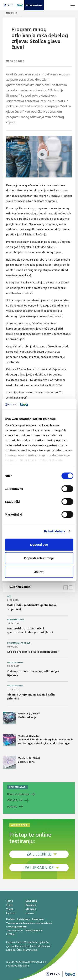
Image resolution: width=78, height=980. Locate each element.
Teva (9, 930)
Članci (10, 905)
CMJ (18, 942)
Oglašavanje (23, 919)
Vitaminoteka (30, 950)
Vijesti (10, 909)
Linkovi (30, 913)
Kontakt (10, 919)
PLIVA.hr (11, 934)
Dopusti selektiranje (39, 558)
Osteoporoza (15, 662)
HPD (24, 942)
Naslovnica (12, 13)
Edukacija (31, 901)
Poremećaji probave (19, 643)
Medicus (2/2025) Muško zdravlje (21, 718)
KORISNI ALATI (18, 787)
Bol (9, 596)
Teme (10, 901)
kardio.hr (32, 942)
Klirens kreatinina (18, 794)
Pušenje (12, 807)
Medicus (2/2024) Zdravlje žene (21, 762)
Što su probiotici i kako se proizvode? (33, 652)
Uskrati (39, 572)
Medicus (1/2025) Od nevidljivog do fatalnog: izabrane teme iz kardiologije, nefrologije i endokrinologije (38, 740)
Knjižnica (31, 905)
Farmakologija (16, 620)
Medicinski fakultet (26, 946)
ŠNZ (19, 950)
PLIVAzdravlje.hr (34, 930)
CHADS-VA (15, 800)
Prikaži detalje (55, 531)
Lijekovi (11, 913)
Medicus (31, 909)
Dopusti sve (39, 544)
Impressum (38, 919)
